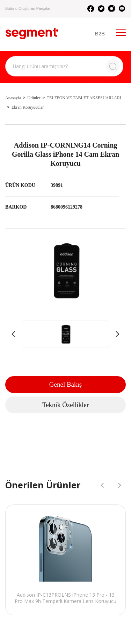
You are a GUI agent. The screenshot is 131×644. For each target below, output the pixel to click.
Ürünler (34, 98)
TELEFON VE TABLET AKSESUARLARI (84, 98)
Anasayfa (13, 98)
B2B (100, 33)
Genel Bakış (65, 384)
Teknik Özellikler (65, 405)
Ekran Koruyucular (28, 107)
